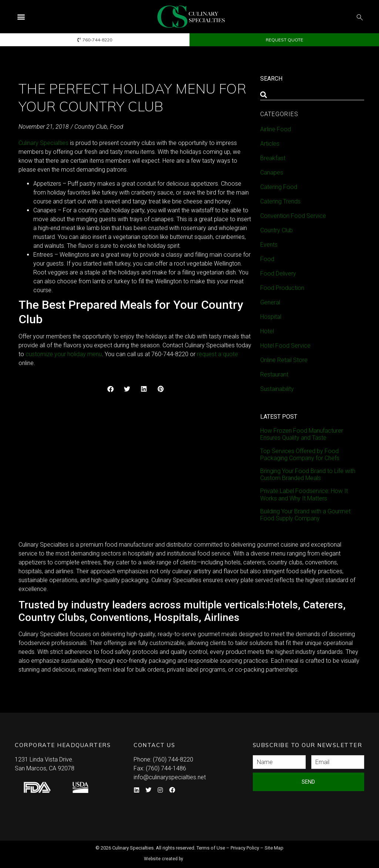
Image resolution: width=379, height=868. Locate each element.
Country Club (91, 127)
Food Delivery (278, 273)
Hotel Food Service (285, 346)
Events (269, 245)
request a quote (217, 354)
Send (308, 782)
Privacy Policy (245, 848)
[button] (21, 17)
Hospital (271, 317)
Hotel (267, 331)
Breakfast (273, 158)
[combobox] (312, 95)
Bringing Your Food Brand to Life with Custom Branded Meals (308, 474)
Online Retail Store (284, 360)
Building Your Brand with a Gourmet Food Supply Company (305, 515)
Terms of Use (211, 848)
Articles (270, 144)
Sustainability (277, 389)
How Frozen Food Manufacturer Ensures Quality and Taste (302, 434)
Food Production (282, 288)
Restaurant (274, 374)
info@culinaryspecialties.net (170, 777)
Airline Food (276, 129)
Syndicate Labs (211, 856)
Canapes (272, 173)
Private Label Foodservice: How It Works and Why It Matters (304, 494)
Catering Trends (280, 201)
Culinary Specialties (43, 143)
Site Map (274, 848)
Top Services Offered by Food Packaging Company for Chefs (300, 455)
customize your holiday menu (64, 354)
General (270, 302)
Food (117, 127)
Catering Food (279, 187)
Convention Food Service (293, 216)
